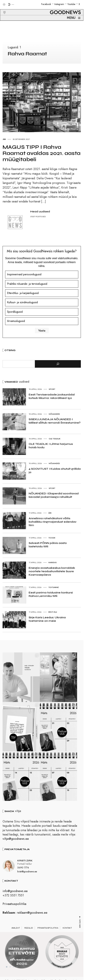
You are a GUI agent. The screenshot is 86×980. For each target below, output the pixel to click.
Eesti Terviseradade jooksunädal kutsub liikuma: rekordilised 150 (52, 396)
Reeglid (29, 933)
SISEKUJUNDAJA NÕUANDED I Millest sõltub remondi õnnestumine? (55, 421)
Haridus (53, 562)
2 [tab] (10, 972)
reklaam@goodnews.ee (32, 918)
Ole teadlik (55, 439)
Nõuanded (54, 414)
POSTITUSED (41, 217)
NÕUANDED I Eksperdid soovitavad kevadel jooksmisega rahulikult (54, 495)
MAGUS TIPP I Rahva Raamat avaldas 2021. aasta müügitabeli (42, 153)
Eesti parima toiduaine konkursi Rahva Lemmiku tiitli (51, 594)
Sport (52, 389)
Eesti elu (53, 612)
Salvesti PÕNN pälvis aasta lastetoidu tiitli (48, 545)
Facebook (46, 4)
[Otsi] (58, 364)
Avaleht (16, 933)
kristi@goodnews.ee (27, 876)
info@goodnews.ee (15, 896)
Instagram (59, 4)
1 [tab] (7, 972)
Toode (52, 538)
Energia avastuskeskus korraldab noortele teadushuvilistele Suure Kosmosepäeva (52, 571)
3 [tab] (14, 972)
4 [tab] (17, 972)
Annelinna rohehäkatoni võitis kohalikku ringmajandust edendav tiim (53, 522)
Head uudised (40, 211)
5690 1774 (23, 873)
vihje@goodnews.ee (16, 844)
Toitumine (54, 587)
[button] (2, 8)
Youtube (71, 4)
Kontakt (67, 933)
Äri (4, 139)
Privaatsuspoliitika (14, 909)
